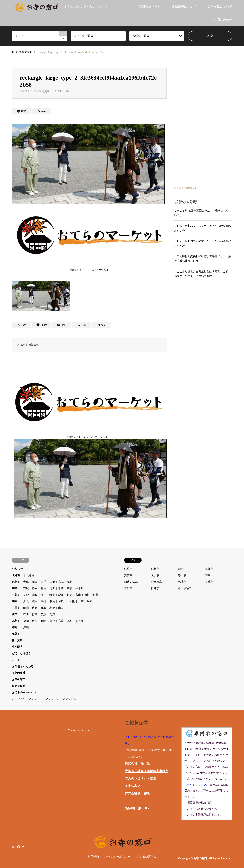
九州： (16, 621)
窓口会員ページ (150, 6)
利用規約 (93, 857)
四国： (16, 614)
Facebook (18, 846)
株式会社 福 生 (137, 763)
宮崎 (61, 621)
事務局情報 (19, 686)
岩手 (43, 582)
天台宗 (155, 575)
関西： (16, 601)
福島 (69, 582)
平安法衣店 (133, 786)
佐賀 (35, 621)
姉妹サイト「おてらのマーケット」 (90, 238)
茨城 (26, 588)
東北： (16, 582)
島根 (52, 608)
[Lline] (22, 111)
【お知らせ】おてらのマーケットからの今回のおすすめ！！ (202, 228)
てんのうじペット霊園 (140, 778)
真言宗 (128, 575)
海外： (16, 634)
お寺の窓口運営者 (145, 857)
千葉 (61, 588)
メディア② (52, 699)
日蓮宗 (155, 588)
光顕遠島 (34, 345)
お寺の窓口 (19, 679)
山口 (61, 608)
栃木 (35, 588)
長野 (26, 595)
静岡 (43, 595)
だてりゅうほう (21, 653)
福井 (96, 595)
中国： (16, 608)
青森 (26, 582)
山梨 (35, 595)
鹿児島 (80, 621)
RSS (23, 846)
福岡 (26, 621)
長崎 (43, 621)
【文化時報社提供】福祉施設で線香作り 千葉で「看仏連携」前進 (202, 259)
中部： (16, 595)
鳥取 (43, 608)
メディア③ (69, 699)
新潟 (69, 595)
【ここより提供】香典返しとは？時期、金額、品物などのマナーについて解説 (202, 274)
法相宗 (155, 569)
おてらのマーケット (24, 692)
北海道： (17, 575)
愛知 (61, 595)
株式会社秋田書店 (137, 793)
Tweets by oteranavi (185, 188)
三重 (81, 601)
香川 (26, 614)
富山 (78, 595)
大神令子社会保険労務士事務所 (147, 771)
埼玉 (52, 588)
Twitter (13, 846)
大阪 (26, 601)
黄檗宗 (209, 582)
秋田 (35, 582)
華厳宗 (209, 569)
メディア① (19, 699)
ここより (17, 660)
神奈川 (80, 588)
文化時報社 (19, 673)
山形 (52, 582)
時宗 (208, 575)
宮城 (61, 582)
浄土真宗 (157, 582)
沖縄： (16, 627)
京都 (43, 601)
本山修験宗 (185, 588)
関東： (16, 588)
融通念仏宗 (131, 582)
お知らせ (17, 569)
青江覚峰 (17, 640)
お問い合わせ (223, 20)
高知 (52, 614)
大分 (52, 621)
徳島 (35, 614)
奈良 (52, 601)
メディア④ (35, 699)
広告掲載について (220, 6)
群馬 (43, 588)
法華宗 (128, 569)
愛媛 (43, 614)
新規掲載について (184, 6)
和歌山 (62, 601)
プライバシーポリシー (117, 857)
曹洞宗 (128, 588)
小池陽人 (17, 647)
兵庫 (90, 601)
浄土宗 (182, 575)
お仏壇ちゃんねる (23, 666)
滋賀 (35, 601)
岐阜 (52, 595)
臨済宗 (182, 582)
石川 (87, 595)
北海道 (30, 575)
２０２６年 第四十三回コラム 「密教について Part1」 (203, 213)
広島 (35, 608)
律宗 (181, 569)
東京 (69, 588)
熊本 (69, 621)
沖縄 (26, 627)
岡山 (26, 608)
